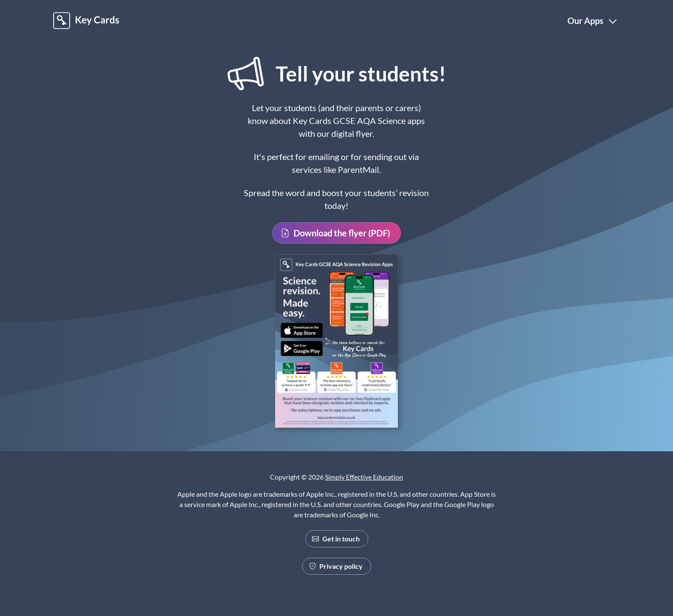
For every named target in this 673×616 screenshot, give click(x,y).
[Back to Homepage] (86, 21)
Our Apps (585, 21)
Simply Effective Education (364, 477)
